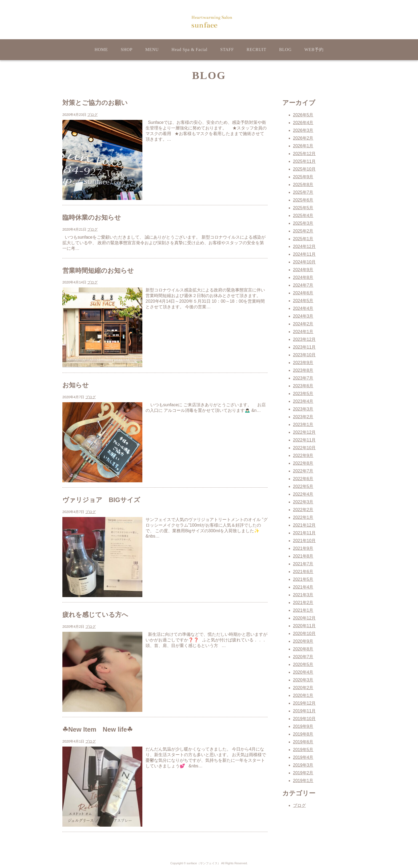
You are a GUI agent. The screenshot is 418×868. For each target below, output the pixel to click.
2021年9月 (303, 548)
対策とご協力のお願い (95, 103)
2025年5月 (303, 208)
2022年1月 (303, 517)
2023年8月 (303, 370)
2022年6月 (303, 479)
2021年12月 (304, 525)
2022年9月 (303, 455)
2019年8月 (303, 734)
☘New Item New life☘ (98, 729)
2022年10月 (304, 448)
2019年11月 (304, 711)
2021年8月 (303, 556)
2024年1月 (303, 332)
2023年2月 (303, 417)
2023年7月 (303, 378)
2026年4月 (303, 123)
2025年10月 (304, 169)
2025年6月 (303, 200)
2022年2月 (303, 510)
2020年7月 (303, 657)
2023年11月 (304, 347)
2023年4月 (303, 401)
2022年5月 (303, 486)
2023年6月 (303, 386)
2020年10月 (304, 634)
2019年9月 (303, 726)
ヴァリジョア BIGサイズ (101, 500)
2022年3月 (303, 502)
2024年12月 (304, 246)
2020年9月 (303, 641)
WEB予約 (314, 50)
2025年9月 (303, 177)
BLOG (285, 50)
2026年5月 (303, 115)
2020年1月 (303, 695)
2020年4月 (303, 672)
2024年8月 (303, 277)
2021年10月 (304, 541)
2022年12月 (304, 432)
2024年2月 (303, 324)
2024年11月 (304, 254)
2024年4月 (303, 308)
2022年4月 (303, 494)
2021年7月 (303, 564)
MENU (152, 50)
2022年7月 (303, 471)
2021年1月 (303, 610)
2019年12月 (304, 703)
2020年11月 (304, 626)
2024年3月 (303, 316)
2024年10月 (304, 262)
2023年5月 (303, 394)
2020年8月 (303, 649)
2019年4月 (303, 757)
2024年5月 (303, 301)
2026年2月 (303, 138)
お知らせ (76, 385)
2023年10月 (304, 355)
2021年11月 (304, 533)
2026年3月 (303, 130)
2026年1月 (303, 146)
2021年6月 (303, 572)
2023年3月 (303, 409)
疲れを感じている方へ (95, 615)
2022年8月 (303, 463)
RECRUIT (256, 50)
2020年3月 (303, 680)
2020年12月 (304, 618)
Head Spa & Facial (189, 50)
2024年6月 (303, 293)
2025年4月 (303, 216)
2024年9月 (303, 270)
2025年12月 (304, 154)
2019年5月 (303, 750)
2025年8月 (303, 185)
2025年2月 (303, 231)
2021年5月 (303, 579)
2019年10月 (304, 719)
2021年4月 (303, 587)
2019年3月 (303, 765)
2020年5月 (303, 664)
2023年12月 (304, 339)
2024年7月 (303, 285)
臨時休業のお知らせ (92, 217)
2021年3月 (303, 595)
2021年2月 (303, 603)
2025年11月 (304, 161)
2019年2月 (303, 773)
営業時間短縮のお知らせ (98, 271)
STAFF (227, 50)
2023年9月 (303, 363)
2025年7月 (303, 192)
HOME (101, 50)
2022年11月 (304, 440)
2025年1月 (303, 239)
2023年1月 (303, 425)
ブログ (92, 115)
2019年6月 (303, 742)
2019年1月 (303, 781)
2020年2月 (303, 688)
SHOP (127, 50)
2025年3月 (303, 223)
